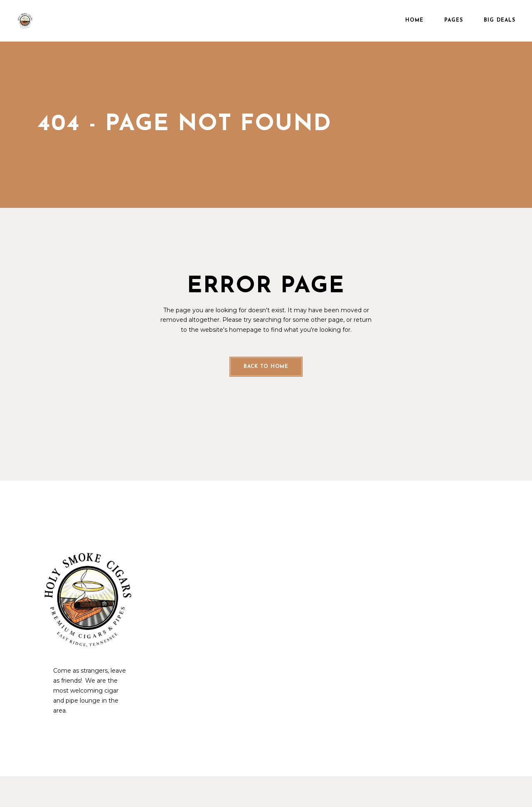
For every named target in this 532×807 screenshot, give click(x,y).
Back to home (266, 367)
